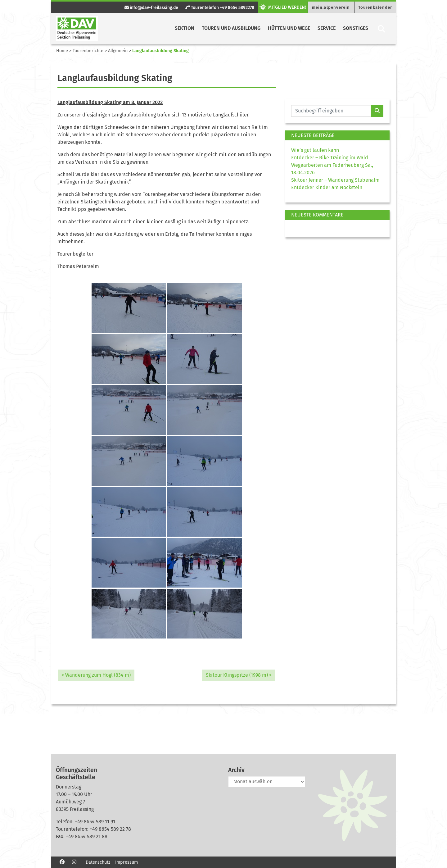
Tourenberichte (88, 51)
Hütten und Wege (289, 28)
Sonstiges (356, 28)
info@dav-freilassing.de (151, 8)
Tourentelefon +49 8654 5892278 (220, 8)
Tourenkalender (375, 7)
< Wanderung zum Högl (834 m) (96, 675)
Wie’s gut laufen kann (315, 150)
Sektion (185, 28)
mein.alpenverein (331, 7)
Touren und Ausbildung (231, 28)
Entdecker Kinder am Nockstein (327, 187)
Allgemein (118, 51)
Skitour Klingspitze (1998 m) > (239, 675)
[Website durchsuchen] (331, 111)
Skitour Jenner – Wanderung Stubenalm (335, 180)
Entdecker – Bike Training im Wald (330, 158)
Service (327, 28)
